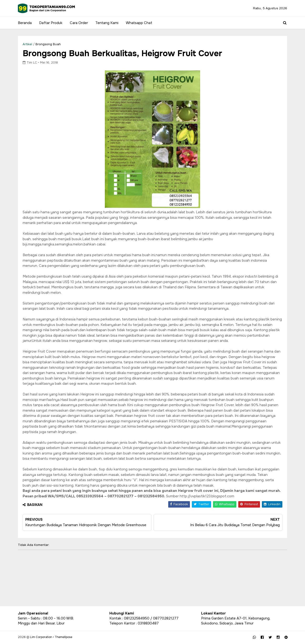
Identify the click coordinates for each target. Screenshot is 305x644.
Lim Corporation (41, 637)
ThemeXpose (64, 637)
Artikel (27, 44)
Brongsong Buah (48, 44)
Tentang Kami (107, 23)
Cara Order (79, 23)
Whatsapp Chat (139, 23)
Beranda (25, 23)
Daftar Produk (51, 23)
